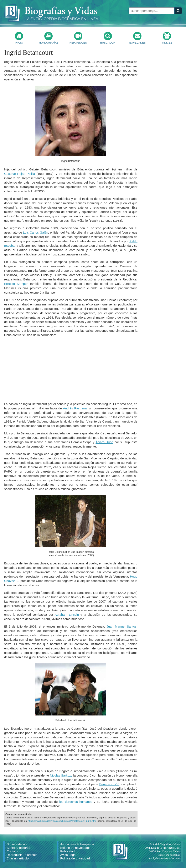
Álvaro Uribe (104, 442)
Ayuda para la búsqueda (77, 844)
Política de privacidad (75, 858)
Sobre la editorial (18, 848)
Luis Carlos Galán (36, 232)
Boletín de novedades (75, 848)
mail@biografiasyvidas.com (164, 858)
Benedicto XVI (109, 784)
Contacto (13, 851)
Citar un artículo (18, 858)
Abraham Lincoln (67, 615)
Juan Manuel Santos (122, 626)
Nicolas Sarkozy (61, 775)
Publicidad (67, 851)
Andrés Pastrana (75, 408)
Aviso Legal (68, 855)
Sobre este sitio (17, 844)
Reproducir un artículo (22, 855)
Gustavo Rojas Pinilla (20, 174)
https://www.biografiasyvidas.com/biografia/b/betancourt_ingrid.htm (62, 821)
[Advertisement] (71, 369)
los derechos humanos (76, 802)
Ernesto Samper (16, 284)
